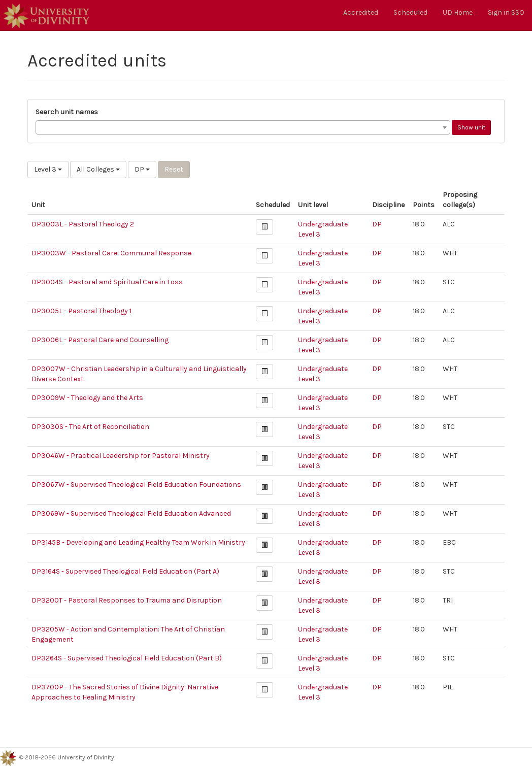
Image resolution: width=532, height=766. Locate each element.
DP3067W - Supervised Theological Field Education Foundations (136, 485)
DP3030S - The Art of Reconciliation (90, 427)
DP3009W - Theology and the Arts (87, 398)
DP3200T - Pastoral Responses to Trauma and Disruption (127, 600)
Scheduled (410, 12)
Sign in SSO (506, 12)
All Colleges (98, 169)
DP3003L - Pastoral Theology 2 (83, 224)
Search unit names (67, 112)
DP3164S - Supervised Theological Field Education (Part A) (125, 571)
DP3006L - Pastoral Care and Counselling (100, 340)
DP (142, 169)
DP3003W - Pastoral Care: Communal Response (111, 253)
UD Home (458, 12)
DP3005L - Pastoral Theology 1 (81, 311)
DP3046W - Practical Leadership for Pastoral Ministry (121, 456)
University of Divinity (86, 757)
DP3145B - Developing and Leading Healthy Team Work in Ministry (138, 542)
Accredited (361, 12)
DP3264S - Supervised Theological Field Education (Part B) (127, 658)
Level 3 (48, 169)
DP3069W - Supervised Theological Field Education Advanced (131, 513)
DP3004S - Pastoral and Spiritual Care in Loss (107, 282)
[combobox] (243, 127)
